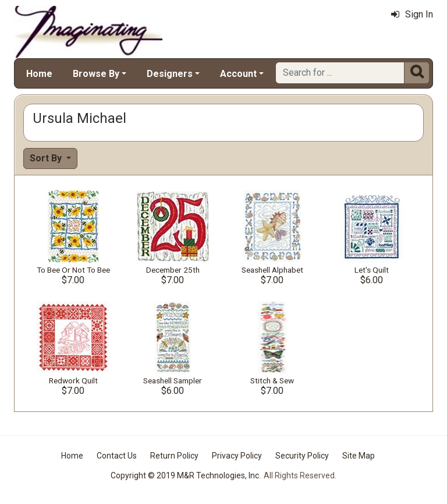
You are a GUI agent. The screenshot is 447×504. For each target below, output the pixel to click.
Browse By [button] (96, 74)
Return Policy (174, 456)
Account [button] (238, 74)
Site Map (359, 456)
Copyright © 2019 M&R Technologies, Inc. (186, 475)
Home (39, 74)
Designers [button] (170, 74)
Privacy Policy (237, 456)
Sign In (412, 14)
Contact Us (117, 456)
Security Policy (302, 456)
